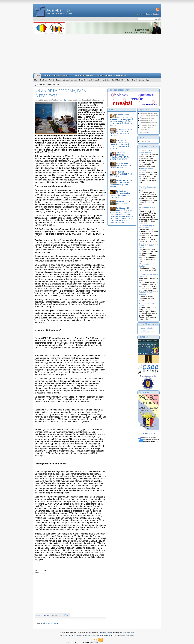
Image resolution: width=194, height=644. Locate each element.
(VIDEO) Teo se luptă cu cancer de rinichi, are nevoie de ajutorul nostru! (121, 183)
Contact (156, 14)
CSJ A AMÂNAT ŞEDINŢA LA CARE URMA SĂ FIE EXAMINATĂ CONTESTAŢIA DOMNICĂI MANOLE (120, 144)
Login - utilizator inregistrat (146, 329)
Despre (149, 14)
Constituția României (147, 128)
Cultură (128, 80)
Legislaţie (47, 76)
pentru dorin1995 (146, 170)
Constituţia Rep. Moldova (149, 125)
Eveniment (43, 80)
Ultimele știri (64, 635)
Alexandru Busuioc (106, 632)
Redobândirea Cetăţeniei (149, 113)
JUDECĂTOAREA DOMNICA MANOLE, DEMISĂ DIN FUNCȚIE (121, 165)
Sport (148, 80)
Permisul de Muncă (147, 120)
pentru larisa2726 (145, 294)
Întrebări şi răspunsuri (61, 76)
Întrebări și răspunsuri (83, 635)
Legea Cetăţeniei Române (149, 116)
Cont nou (141, 14)
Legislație (71, 635)
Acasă (37, 76)
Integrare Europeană (70, 80)
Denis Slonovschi (128, 632)
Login (134, 14)
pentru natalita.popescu (146, 151)
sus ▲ (56, 623)
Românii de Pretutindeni (102, 80)
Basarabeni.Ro (58, 10)
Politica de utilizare (110, 635)
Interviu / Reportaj (138, 80)
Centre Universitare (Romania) (83, 76)
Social (89, 80)
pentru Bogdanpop (144, 265)
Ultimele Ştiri (48, 623)
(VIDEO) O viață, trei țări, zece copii (124, 203)
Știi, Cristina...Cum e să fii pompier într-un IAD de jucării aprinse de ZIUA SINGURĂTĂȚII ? (122, 194)
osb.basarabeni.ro (148, 433)
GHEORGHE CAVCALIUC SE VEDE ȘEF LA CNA (121, 174)
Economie (82, 80)
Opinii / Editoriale (118, 80)
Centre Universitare (97, 635)
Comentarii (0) (42, 615)
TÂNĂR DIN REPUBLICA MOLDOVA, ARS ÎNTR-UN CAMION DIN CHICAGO (120, 156)
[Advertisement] (97, 54)
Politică (51, 80)
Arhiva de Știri (145, 141)
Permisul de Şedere (147, 118)
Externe (58, 80)
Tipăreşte (56, 615)
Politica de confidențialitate (126, 635)
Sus (66, 615)
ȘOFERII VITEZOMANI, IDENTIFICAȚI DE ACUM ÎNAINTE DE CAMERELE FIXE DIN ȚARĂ (122, 133)
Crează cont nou (147, 332)
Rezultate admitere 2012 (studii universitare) (112, 76)
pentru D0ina (147, 226)
